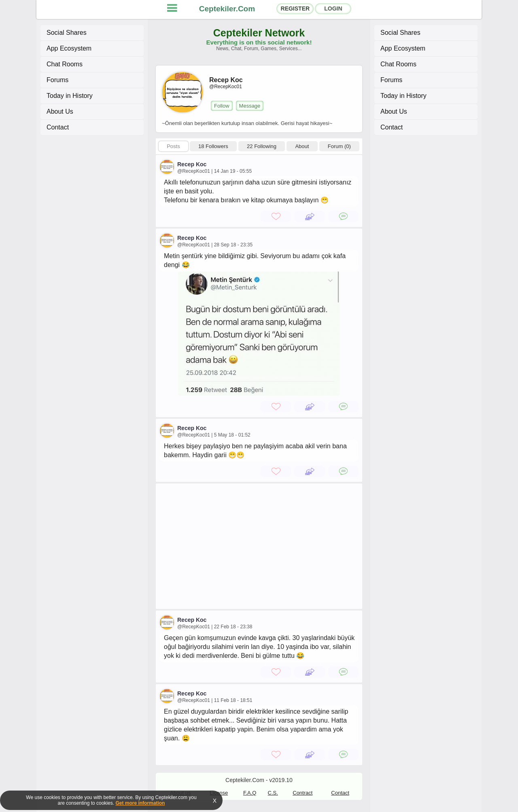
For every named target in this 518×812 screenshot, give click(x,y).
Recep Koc (192, 164)
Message (250, 106)
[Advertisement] (259, 546)
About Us (60, 111)
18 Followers (213, 146)
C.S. (273, 793)
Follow (222, 106)
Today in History (70, 96)
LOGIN (333, 8)
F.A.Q (250, 793)
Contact (58, 127)
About (302, 146)
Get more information (140, 803)
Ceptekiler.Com (227, 9)
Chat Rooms (65, 64)
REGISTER (295, 8)
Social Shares (67, 33)
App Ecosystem (69, 48)
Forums (57, 80)
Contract (303, 793)
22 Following (262, 146)
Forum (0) (339, 146)
